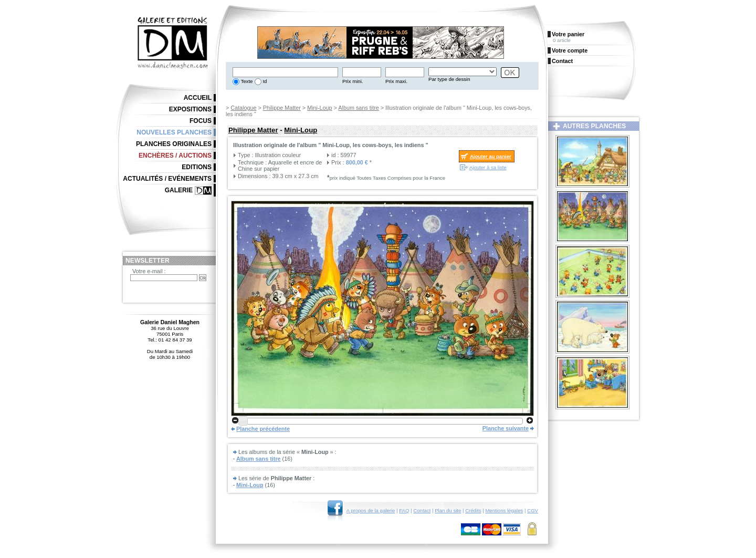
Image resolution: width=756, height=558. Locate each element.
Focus (201, 121)
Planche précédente (263, 429)
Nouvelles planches (174, 132)
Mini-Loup (319, 108)
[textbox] (285, 72)
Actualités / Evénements (167, 179)
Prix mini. (353, 81)
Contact (422, 510)
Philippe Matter (282, 108)
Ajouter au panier (491, 156)
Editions (197, 167)
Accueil (198, 98)
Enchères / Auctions (175, 156)
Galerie (179, 190)
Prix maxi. (396, 81)
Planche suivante (506, 428)
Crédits (473, 510)
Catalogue (243, 108)
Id (264, 81)
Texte (246, 81)
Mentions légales (504, 510)
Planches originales (174, 144)
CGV (533, 510)
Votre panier (568, 34)
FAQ (404, 510)
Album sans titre (358, 108)
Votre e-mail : (149, 271)
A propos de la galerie (371, 510)
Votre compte (570, 50)
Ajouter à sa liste (488, 167)
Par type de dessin (449, 79)
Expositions (190, 109)
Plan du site (448, 510)
